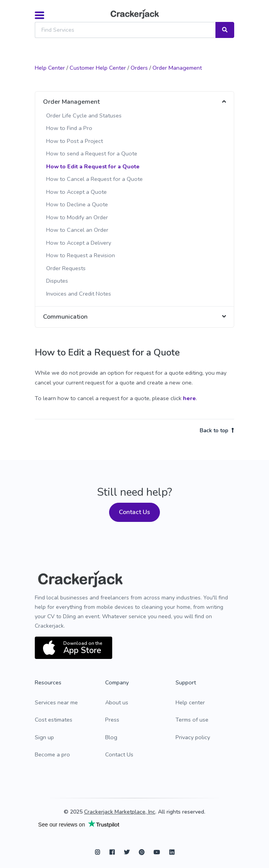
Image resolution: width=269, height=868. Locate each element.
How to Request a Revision (81, 255)
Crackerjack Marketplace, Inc (120, 812)
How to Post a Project (74, 141)
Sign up (44, 737)
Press (112, 720)
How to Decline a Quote (77, 204)
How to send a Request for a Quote (92, 153)
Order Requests (66, 268)
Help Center (50, 68)
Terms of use (192, 720)
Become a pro (52, 754)
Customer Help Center (98, 68)
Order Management (177, 68)
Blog (111, 737)
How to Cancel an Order (77, 230)
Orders (139, 68)
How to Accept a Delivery (79, 243)
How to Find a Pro (69, 128)
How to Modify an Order (77, 217)
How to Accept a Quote (76, 192)
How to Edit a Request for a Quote (93, 166)
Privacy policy (193, 737)
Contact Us (134, 512)
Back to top (217, 430)
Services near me (56, 702)
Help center (190, 702)
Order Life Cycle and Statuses (84, 115)
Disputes (57, 281)
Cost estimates (54, 720)
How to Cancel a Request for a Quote (94, 179)
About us (117, 702)
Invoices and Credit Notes (79, 294)
